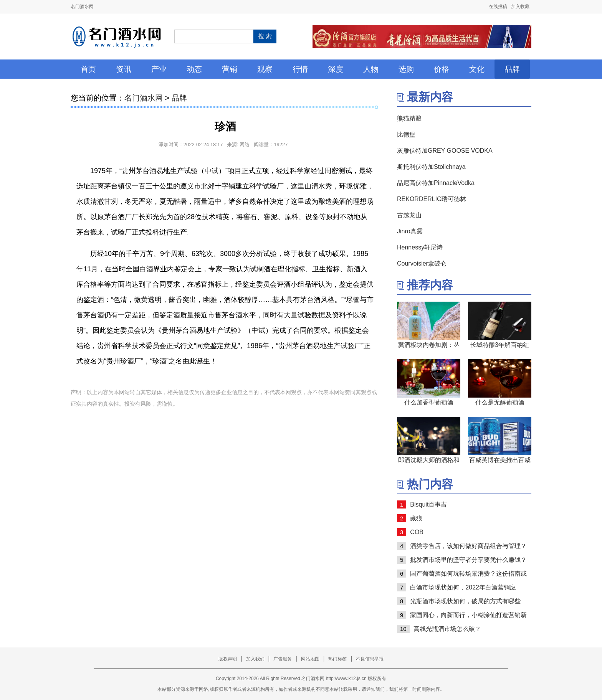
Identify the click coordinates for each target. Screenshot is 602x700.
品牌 (512, 69)
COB (417, 532)
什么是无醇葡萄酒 (500, 402)
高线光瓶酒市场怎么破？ (447, 629)
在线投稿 (498, 7)
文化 (477, 69)
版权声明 (228, 659)
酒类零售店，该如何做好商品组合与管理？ (468, 546)
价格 (442, 69)
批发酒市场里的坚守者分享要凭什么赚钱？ (468, 560)
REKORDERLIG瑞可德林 (432, 199)
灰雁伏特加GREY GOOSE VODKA (445, 151)
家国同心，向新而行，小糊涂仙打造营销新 (468, 615)
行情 (300, 69)
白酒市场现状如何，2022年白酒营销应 (463, 587)
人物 (371, 69)
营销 (230, 69)
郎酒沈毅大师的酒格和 (429, 460)
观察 (265, 69)
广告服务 (283, 659)
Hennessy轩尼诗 (420, 247)
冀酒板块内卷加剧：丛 (429, 345)
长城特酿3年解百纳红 (500, 345)
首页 (88, 69)
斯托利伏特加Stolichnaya (431, 167)
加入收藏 (520, 7)
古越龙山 (409, 215)
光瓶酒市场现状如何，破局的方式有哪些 (465, 601)
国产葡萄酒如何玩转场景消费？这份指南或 (468, 574)
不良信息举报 (370, 659)
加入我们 (255, 659)
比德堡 (406, 135)
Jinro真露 (410, 231)
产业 (159, 69)
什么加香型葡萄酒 (429, 402)
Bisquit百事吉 (428, 504)
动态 (194, 69)
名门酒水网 (82, 7)
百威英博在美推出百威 (500, 460)
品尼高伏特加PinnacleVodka (436, 183)
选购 (406, 69)
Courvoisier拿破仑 (422, 263)
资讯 (124, 69)
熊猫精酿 (409, 118)
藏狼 (416, 518)
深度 (336, 69)
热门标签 (337, 659)
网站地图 (310, 659)
